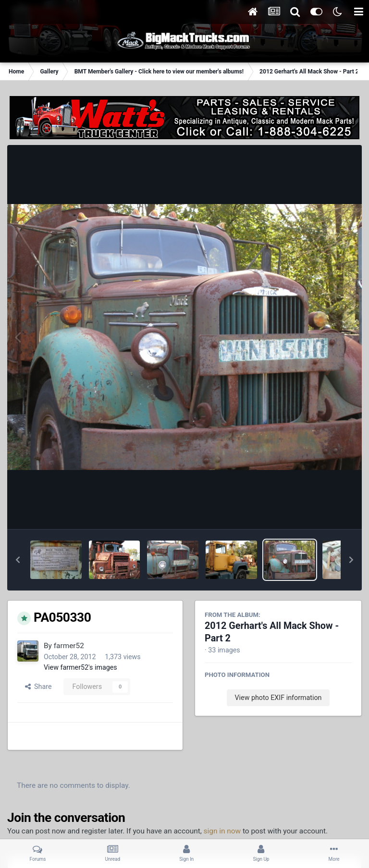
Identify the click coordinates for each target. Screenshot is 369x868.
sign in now (222, 831)
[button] (18, 560)
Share (38, 687)
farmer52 (69, 646)
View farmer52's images (80, 667)
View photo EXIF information (278, 698)
